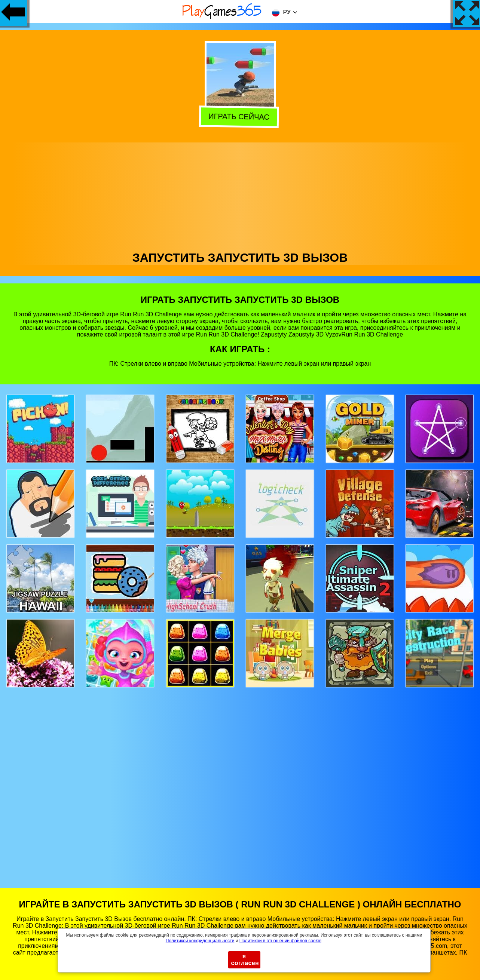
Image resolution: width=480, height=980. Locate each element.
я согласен (245, 960)
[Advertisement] (240, 195)
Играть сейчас (240, 117)
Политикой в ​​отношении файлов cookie (280, 941)
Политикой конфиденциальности (200, 941)
